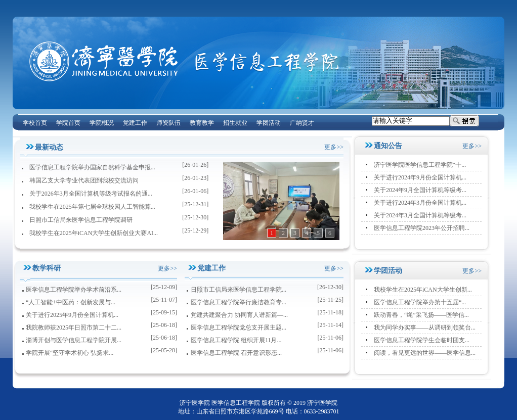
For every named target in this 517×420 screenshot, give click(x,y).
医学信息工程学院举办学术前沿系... (74, 290)
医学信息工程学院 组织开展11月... (236, 340)
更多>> (334, 147)
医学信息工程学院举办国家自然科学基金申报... (92, 167)
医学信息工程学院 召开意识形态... (236, 353)
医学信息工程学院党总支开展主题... (239, 328)
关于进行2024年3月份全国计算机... (420, 203)
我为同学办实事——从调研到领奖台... (425, 328)
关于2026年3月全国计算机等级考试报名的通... (91, 194)
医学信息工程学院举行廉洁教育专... (239, 302)
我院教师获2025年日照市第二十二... (74, 328)
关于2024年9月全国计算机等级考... (420, 190)
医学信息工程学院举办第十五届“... (420, 302)
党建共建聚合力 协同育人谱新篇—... (239, 315)
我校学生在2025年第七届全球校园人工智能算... (92, 207)
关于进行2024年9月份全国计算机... (420, 177)
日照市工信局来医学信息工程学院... (239, 290)
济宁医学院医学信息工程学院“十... (420, 165)
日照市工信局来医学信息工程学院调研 (81, 220)
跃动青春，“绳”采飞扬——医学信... (421, 315)
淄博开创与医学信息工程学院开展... (74, 340)
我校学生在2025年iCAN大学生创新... (423, 290)
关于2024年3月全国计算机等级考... (420, 215)
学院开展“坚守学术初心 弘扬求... (70, 353)
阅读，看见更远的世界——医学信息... (425, 353)
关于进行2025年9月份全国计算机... (72, 315)
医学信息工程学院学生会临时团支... (422, 340)
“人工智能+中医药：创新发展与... (71, 302)
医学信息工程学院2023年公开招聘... (422, 228)
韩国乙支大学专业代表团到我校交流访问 (84, 180)
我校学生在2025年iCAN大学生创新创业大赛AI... (94, 233)
